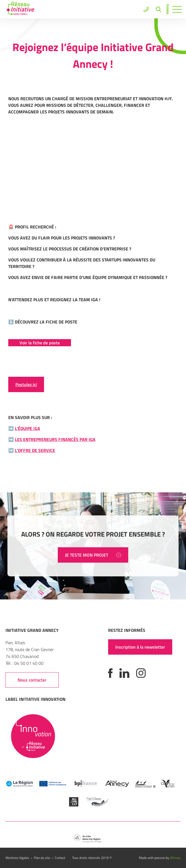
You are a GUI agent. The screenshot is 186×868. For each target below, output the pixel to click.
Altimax (175, 858)
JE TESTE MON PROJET (93, 555)
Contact (60, 858)
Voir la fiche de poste (40, 343)
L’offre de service (35, 450)
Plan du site (42, 858)
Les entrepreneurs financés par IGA (55, 439)
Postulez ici (26, 384)
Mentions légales (17, 858)
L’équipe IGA (28, 428)
